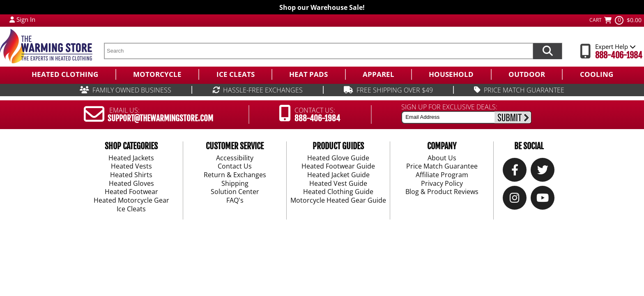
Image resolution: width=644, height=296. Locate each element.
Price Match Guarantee (442, 166)
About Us (442, 158)
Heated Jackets (131, 158)
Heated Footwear (131, 192)
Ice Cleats (131, 209)
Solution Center (235, 192)
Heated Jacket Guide (338, 175)
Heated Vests (131, 166)
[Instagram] (515, 200)
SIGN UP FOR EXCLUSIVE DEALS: (449, 107)
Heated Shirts (131, 175)
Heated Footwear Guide (338, 166)
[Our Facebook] (515, 172)
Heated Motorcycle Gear (131, 201)
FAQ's (235, 201)
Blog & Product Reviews (442, 192)
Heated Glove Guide (338, 158)
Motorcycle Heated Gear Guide (338, 201)
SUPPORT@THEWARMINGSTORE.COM (160, 118)
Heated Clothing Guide (338, 192)
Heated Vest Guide (338, 183)
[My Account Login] (12, 19)
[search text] (318, 51)
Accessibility (235, 158)
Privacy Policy (442, 183)
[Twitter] (543, 172)
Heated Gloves (131, 183)
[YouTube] (543, 200)
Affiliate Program (442, 175)
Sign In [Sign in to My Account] (26, 19)
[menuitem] (65, 74)
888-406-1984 (619, 55)
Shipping (235, 183)
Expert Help (615, 46)
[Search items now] (547, 51)
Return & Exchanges (235, 175)
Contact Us (235, 166)
